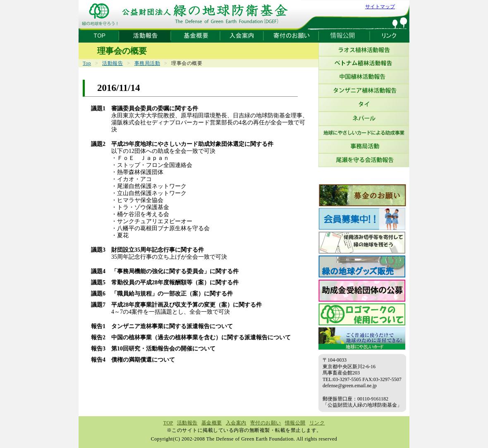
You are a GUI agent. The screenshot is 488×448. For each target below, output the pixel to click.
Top (87, 63)
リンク (317, 423)
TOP (168, 423)
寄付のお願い (266, 423)
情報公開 (295, 423)
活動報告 (112, 63)
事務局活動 (147, 63)
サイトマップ (380, 7)
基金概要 (212, 423)
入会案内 (236, 423)
